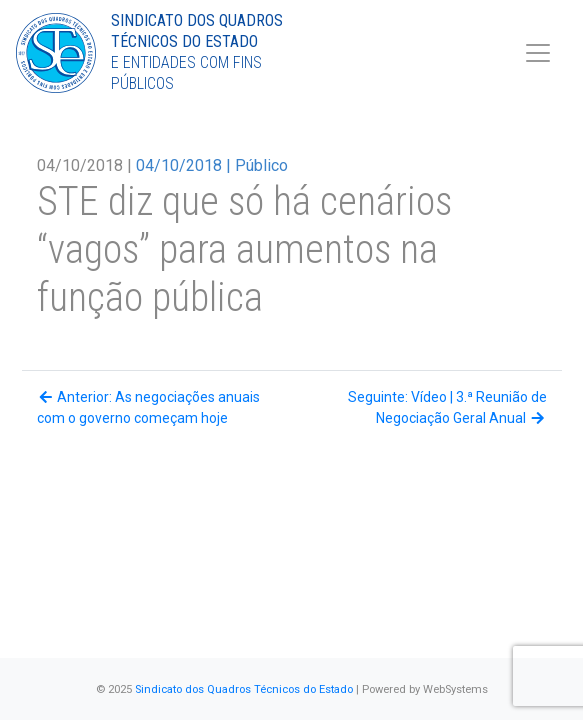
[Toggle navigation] (538, 53)
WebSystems (455, 689)
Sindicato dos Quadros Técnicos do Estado (244, 689)
